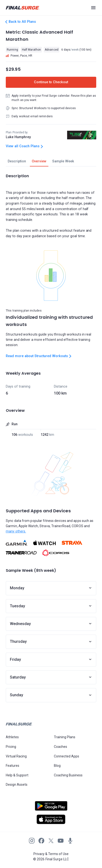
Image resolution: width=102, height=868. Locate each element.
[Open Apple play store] (51, 819)
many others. (16, 531)
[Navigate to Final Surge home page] (23, 8)
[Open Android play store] (51, 808)
